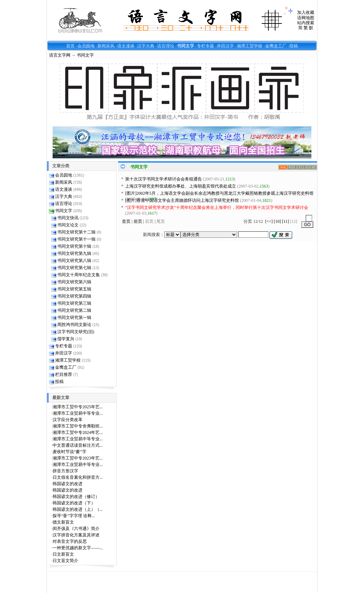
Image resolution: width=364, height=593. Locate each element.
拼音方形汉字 (65, 471)
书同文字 (186, 46)
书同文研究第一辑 (74, 318)
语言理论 (166, 46)
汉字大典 (146, 46)
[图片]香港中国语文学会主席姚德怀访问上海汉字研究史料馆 (182, 200)
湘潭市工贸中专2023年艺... (78, 458)
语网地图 (306, 18)
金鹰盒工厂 (276, 46)
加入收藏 (306, 12)
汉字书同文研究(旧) (76, 332)
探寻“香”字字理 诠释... (74, 516)
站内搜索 (306, 23)
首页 (70, 46)
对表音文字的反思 (70, 541)
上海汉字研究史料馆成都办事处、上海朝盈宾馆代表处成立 (181, 186)
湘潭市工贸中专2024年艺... (78, 432)
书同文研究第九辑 (74, 253)
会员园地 (86, 46)
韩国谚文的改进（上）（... (78, 509)
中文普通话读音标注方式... (78, 445)
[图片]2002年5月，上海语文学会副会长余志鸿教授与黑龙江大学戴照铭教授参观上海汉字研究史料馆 (219, 193)
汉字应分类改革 (68, 420)
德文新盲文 (63, 522)
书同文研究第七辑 (74, 268)
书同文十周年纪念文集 (79, 275)
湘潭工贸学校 (250, 46)
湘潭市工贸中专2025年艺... (78, 407)
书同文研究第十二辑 (76, 232)
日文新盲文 (63, 554)
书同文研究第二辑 (74, 310)
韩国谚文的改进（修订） (76, 497)
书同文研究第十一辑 (76, 239)
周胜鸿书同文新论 (74, 325)
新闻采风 (106, 46)
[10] (277, 221)
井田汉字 (225, 46)
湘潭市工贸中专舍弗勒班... (78, 426)
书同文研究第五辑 (74, 289)
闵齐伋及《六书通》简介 (76, 529)
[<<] (269, 221)
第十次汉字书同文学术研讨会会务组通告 (164, 179)
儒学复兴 (66, 339)
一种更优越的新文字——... (78, 548)
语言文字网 (60, 55)
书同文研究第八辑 (74, 261)
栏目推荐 (64, 374)
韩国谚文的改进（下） (74, 503)
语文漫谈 (126, 46)
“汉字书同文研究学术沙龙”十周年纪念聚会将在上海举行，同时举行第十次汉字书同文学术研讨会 (217, 208)
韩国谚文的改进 (68, 484)
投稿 (294, 46)
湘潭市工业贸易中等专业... (78, 413)
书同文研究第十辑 (74, 246)
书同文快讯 (68, 218)
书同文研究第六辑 (74, 282)
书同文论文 (68, 225)
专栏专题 (205, 46)
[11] (285, 221)
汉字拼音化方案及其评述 (76, 535)
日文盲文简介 (65, 561)
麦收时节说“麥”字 (69, 452)
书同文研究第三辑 (74, 303)
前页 (138, 221)
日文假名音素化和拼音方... (78, 477)
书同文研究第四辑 (74, 296)
